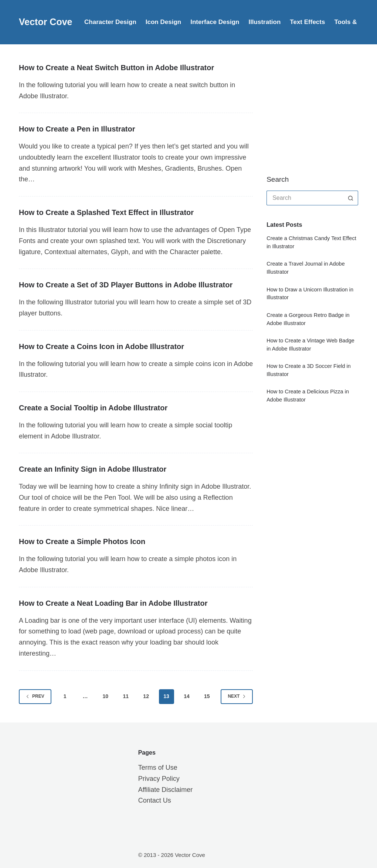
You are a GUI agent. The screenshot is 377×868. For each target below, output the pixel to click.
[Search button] (351, 198)
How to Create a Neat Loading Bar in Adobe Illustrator (113, 603)
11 (126, 696)
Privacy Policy (159, 779)
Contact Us (155, 800)
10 (106, 696)
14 (187, 696)
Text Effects (307, 22)
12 (146, 696)
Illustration (264, 22)
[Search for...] (305, 198)
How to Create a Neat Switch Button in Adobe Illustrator (116, 68)
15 (207, 696)
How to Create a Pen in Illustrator (77, 129)
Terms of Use (158, 768)
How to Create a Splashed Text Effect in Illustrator (106, 212)
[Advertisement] (322, 109)
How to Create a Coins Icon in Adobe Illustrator (101, 346)
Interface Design (215, 22)
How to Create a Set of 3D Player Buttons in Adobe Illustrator (126, 285)
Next (237, 696)
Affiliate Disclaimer (166, 790)
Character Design (110, 22)
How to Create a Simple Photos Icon (82, 541)
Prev (35, 696)
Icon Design (163, 22)
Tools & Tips (353, 22)
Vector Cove (46, 22)
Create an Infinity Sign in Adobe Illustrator (93, 469)
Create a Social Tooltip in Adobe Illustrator (93, 408)
